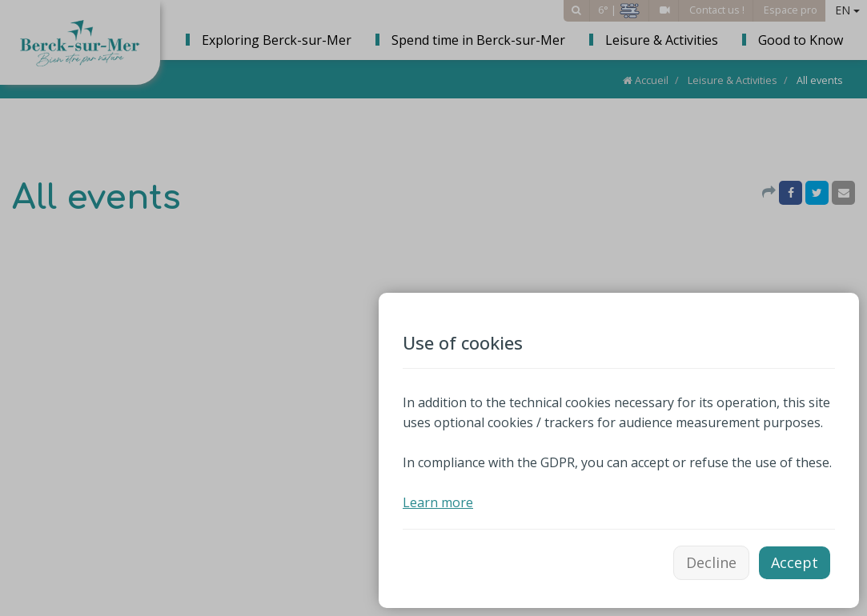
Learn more (438, 502)
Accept (795, 562)
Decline (711, 562)
